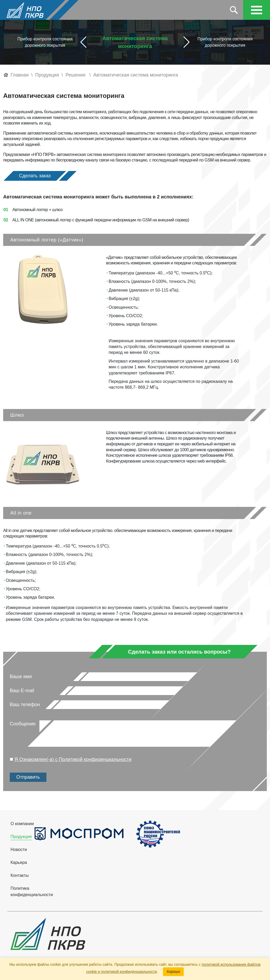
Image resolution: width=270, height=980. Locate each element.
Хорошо (173, 972)
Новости (19, 850)
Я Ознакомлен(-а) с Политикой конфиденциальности (73, 759)
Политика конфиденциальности (32, 891)
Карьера (19, 862)
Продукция (21, 837)
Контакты (20, 875)
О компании (22, 824)
